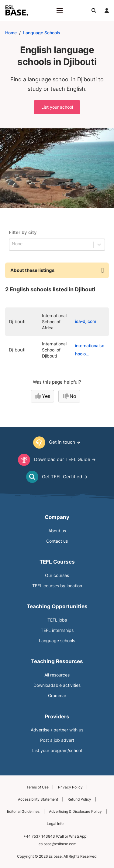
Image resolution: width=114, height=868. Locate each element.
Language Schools (42, 33)
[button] (57, 270)
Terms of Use (38, 787)
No (69, 396)
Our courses (57, 575)
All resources (57, 675)
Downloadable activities (57, 685)
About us (57, 531)
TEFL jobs (57, 620)
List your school (57, 107)
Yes (42, 396)
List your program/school (57, 751)
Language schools (57, 641)
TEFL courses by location (57, 586)
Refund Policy (79, 799)
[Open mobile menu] (60, 11)
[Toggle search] (94, 11)
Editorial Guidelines (23, 811)
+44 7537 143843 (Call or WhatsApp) (55, 836)
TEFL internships (57, 630)
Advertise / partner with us (57, 730)
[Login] (107, 11)
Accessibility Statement (38, 799)
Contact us (57, 541)
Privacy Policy (70, 787)
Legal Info (55, 824)
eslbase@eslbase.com (57, 844)
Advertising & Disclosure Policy (75, 811)
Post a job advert (57, 740)
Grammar (57, 696)
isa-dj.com (86, 321)
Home (11, 33)
